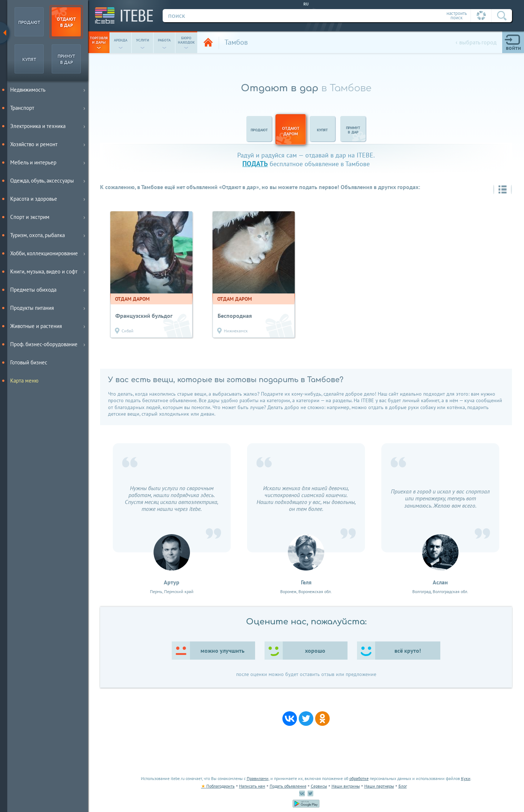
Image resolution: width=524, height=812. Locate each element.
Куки (466, 778)
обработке (359, 778)
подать (255, 163)
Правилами (258, 778)
